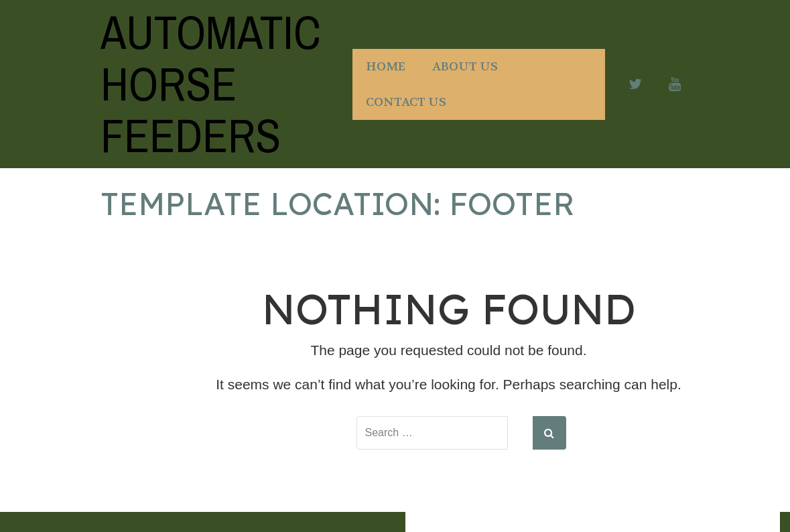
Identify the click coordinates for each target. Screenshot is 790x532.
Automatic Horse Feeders (211, 84)
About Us (465, 67)
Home (386, 67)
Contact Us (406, 102)
